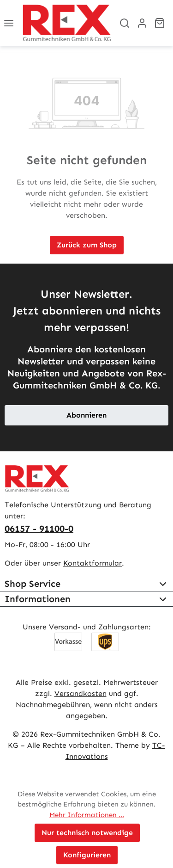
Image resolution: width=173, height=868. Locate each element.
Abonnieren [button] (86, 415)
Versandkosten (81, 693)
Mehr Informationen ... (87, 815)
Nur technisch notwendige (87, 833)
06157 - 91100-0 (39, 529)
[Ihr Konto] (142, 23)
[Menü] (9, 23)
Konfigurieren (87, 855)
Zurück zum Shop (87, 245)
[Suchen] (125, 23)
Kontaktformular (92, 563)
